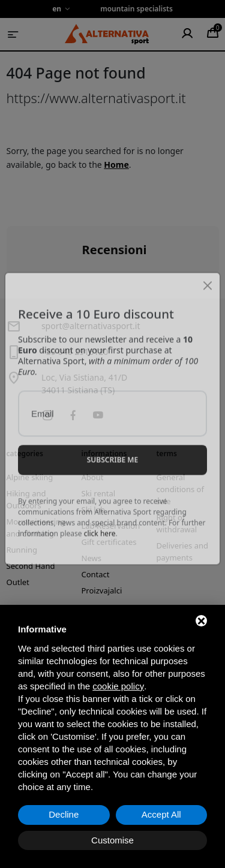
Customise (112, 840)
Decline (64, 814)
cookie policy (118, 686)
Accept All (161, 814)
